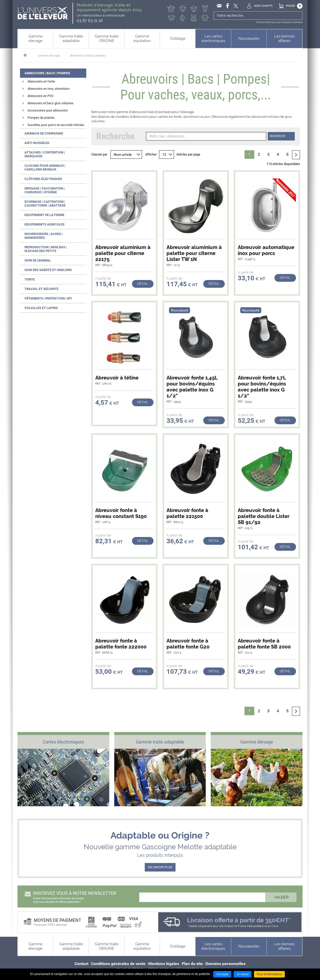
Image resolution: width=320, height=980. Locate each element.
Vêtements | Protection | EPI (48, 298)
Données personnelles (225, 964)
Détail (143, 284)
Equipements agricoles (44, 224)
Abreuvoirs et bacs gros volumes (50, 103)
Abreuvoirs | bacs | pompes (88, 56)
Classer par (99, 154)
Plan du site (192, 964)
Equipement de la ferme (44, 215)
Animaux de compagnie (44, 133)
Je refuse (243, 974)
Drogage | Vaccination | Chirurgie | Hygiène (45, 190)
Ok (298, 15)
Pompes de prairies (41, 118)
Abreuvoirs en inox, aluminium (48, 89)
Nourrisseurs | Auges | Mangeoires (43, 236)
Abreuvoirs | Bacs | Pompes (47, 73)
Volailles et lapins (41, 308)
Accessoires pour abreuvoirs (48, 110)
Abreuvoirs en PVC (40, 96)
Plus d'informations (269, 974)
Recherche (277, 136)
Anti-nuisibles (37, 143)
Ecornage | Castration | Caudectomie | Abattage (45, 203)
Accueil (28, 55)
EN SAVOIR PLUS (160, 867)
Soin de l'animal (38, 260)
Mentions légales (164, 964)
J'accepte (222, 974)
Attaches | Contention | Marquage (45, 154)
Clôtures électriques (43, 179)
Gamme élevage (49, 56)
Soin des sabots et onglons (48, 270)
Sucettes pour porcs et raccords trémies (56, 125)
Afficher (151, 154)
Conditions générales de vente (118, 964)
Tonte (30, 279)
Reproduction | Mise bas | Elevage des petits (46, 249)
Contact (81, 964)
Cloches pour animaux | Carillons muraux (45, 167)
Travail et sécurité (41, 289)
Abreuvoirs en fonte (41, 81)
